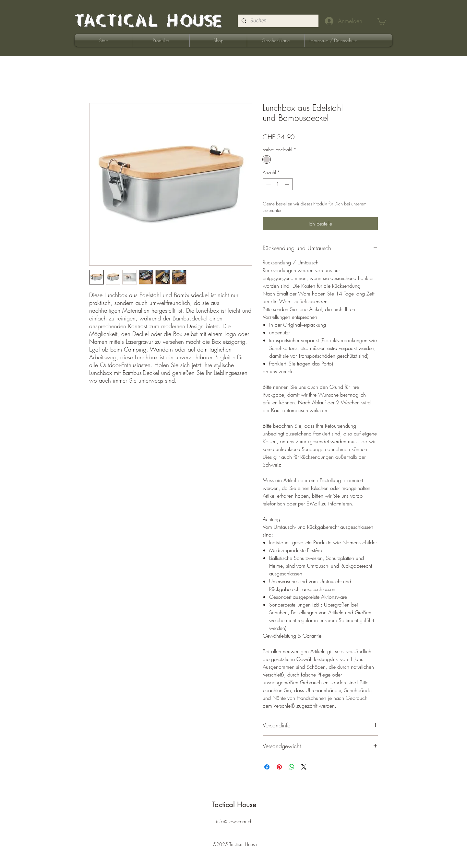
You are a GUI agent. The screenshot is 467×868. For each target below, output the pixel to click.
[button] (381, 21)
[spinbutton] (278, 184)
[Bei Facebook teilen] (267, 767)
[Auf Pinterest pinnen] (279, 767)
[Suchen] (277, 21)
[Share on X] (304, 767)
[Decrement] (268, 184)
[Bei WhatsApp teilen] (292, 767)
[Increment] (287, 184)
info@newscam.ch (234, 822)
